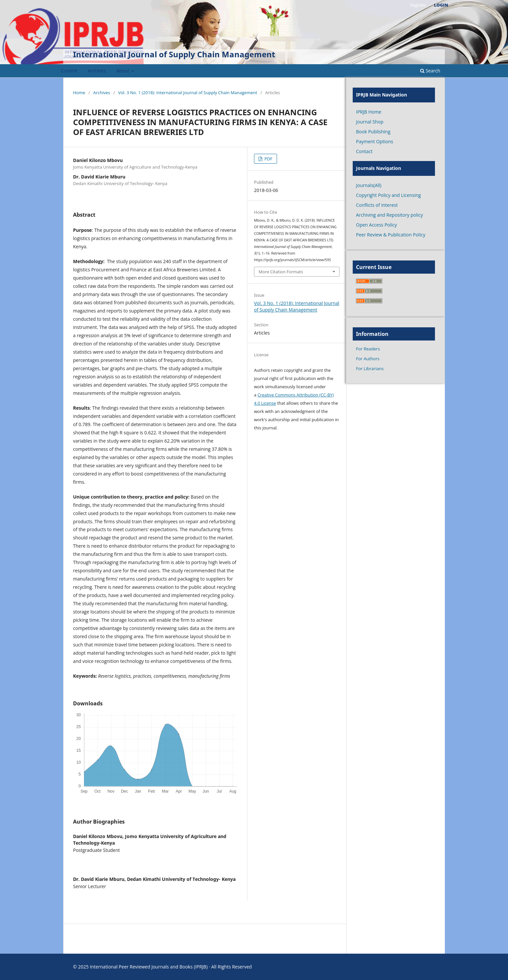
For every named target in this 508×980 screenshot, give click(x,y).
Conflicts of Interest (377, 205)
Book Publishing (373, 132)
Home (79, 93)
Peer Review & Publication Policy (391, 235)
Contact (364, 151)
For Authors (368, 359)
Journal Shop (370, 122)
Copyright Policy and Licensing (388, 195)
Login (441, 5)
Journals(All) (369, 185)
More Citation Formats (281, 272)
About (124, 71)
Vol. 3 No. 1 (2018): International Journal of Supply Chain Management (188, 93)
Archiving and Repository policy (390, 215)
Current (69, 71)
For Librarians (370, 368)
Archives (97, 71)
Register (418, 5)
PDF (268, 159)
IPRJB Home (369, 112)
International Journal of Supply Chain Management (174, 54)
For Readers (368, 349)
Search (430, 71)
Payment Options (375, 141)
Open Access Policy (376, 225)
